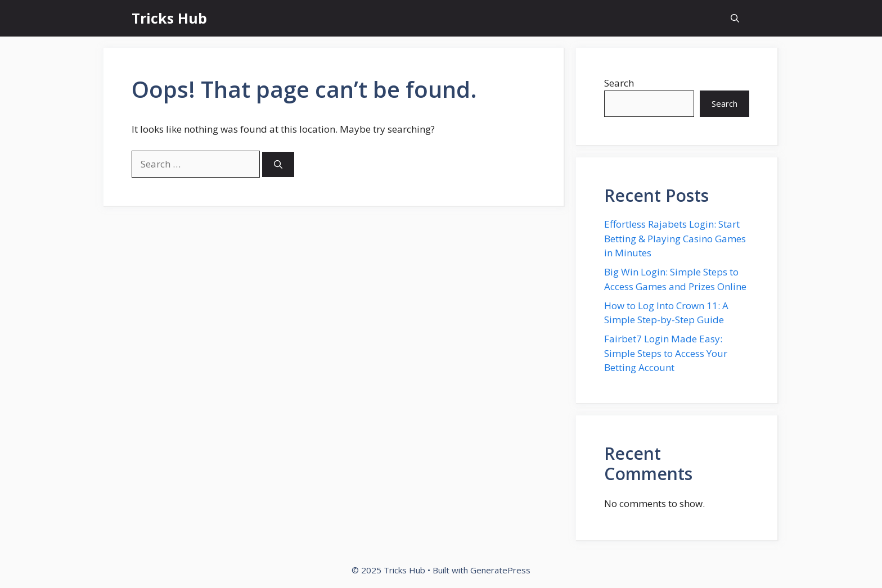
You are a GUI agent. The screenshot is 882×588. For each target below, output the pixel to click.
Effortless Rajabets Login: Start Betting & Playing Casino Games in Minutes (675, 238)
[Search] (278, 164)
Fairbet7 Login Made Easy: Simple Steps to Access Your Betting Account (666, 353)
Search (619, 83)
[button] (735, 18)
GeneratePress (500, 570)
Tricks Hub (169, 18)
